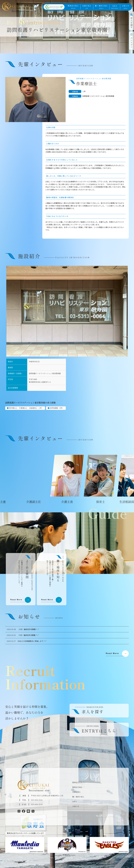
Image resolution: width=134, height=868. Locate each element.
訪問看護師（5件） (57, 408)
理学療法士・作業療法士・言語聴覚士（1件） (26, 408)
